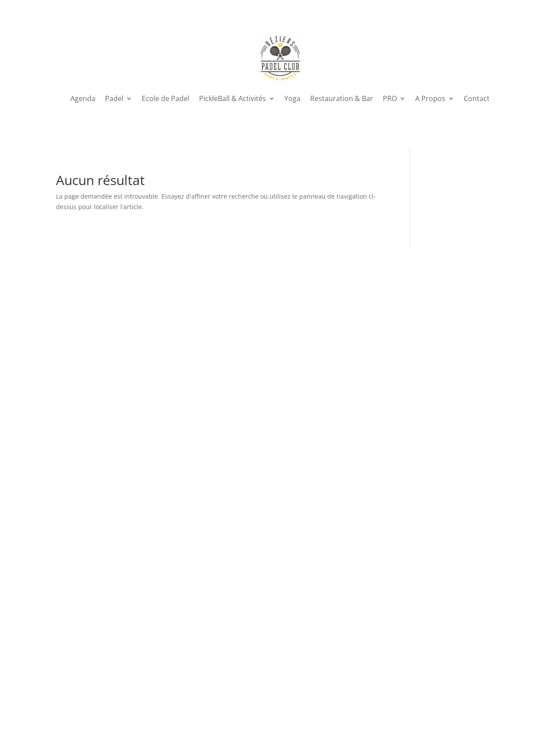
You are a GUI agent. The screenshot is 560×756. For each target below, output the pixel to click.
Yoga (292, 98)
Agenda (83, 98)
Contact (477, 98)
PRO (390, 98)
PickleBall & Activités (233, 98)
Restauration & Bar (342, 98)
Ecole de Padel (166, 98)
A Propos (430, 98)
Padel (114, 98)
